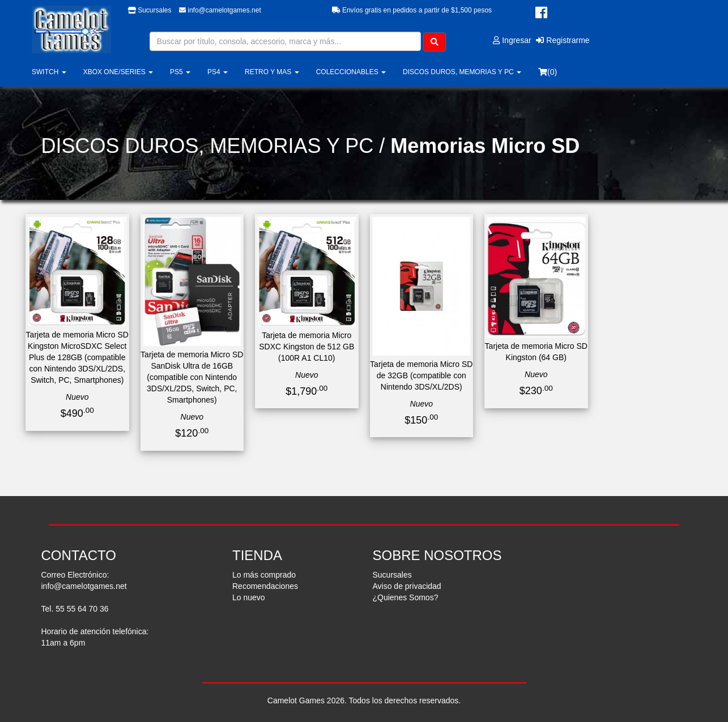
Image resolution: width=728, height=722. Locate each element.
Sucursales (150, 10)
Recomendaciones (265, 586)
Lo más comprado (264, 575)
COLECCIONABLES (351, 72)
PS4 (218, 72)
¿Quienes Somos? (406, 597)
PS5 (180, 72)
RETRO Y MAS (272, 72)
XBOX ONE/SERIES (118, 72)
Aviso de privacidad (407, 586)
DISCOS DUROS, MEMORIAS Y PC (462, 72)
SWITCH (49, 72)
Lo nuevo (249, 597)
